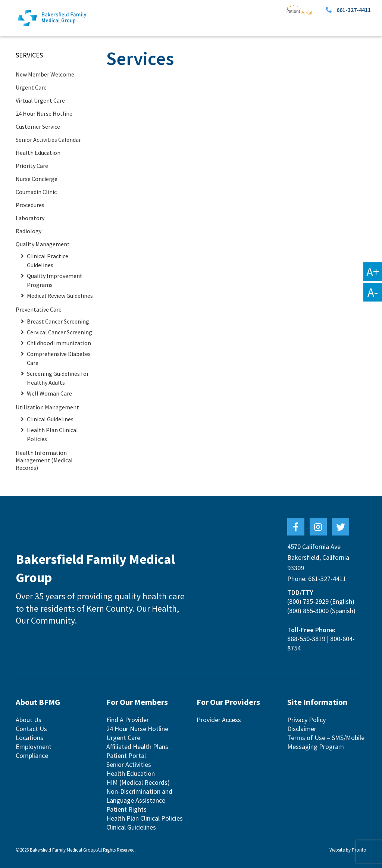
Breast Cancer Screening (58, 321)
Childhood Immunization (59, 343)
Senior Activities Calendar (48, 140)
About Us (29, 720)
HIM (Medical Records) (138, 782)
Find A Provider (128, 720)
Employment (34, 747)
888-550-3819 (306, 639)
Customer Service (38, 127)
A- (373, 292)
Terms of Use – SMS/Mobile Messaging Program (326, 742)
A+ (373, 272)
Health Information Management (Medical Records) (44, 460)
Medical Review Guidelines (60, 296)
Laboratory (30, 218)
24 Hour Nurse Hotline (44, 113)
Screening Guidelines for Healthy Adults (58, 378)
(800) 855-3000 (308, 611)
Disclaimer (302, 729)
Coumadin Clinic (36, 192)
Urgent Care (31, 87)
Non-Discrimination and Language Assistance (139, 796)
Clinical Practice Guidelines (48, 260)
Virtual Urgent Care (40, 100)
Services (29, 55)
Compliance (32, 755)
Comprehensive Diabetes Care (59, 358)
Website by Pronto (348, 850)
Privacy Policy (306, 720)
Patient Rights (126, 809)
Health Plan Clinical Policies (52, 434)
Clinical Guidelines (50, 419)
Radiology (29, 231)
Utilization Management (47, 407)
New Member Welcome (45, 74)
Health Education (38, 153)
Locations (29, 738)
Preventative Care (39, 309)
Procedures (30, 205)
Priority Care (32, 166)
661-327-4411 (354, 10)
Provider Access (219, 720)
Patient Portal (126, 755)
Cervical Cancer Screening (60, 332)
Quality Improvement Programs (55, 280)
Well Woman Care (49, 393)
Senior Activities (129, 764)
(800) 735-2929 (308, 601)
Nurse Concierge (37, 179)
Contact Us (31, 729)
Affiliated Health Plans (137, 747)
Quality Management (43, 244)
